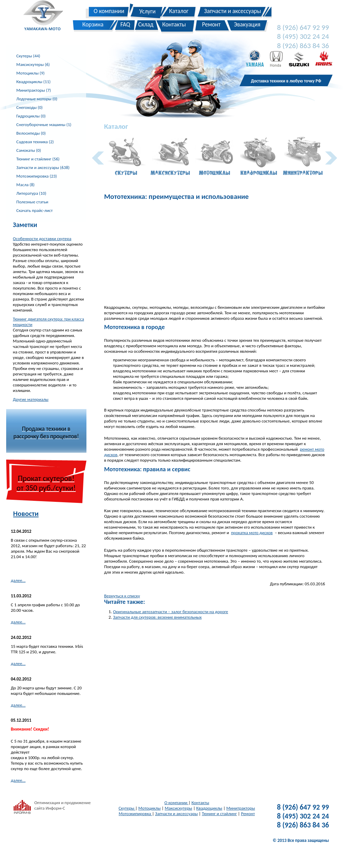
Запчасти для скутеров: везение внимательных (157, 617)
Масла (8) (26, 185)
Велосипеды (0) (31, 133)
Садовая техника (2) (35, 142)
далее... (18, 580)
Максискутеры (178, 808)
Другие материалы (31, 399)
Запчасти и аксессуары (176, 814)
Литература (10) (31, 193)
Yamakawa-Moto (47, 17)
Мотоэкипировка (135, 814)
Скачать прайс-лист (35, 210)
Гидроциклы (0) (31, 116)
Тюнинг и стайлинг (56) (38, 159)
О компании (176, 803)
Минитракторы (241, 808)
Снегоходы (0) (30, 107)
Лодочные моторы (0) (37, 99)
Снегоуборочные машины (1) (44, 125)
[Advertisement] (214, 253)
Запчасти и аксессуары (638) (43, 167)
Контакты (200, 803)
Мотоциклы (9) (31, 73)
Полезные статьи (32, 202)
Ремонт (248, 814)
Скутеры (127, 808)
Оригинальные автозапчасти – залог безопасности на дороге (170, 612)
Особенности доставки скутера (42, 239)
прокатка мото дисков (252, 533)
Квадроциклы (209, 808)
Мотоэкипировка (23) (37, 176)
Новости (26, 514)
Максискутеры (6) (33, 64)
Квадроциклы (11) (34, 82)
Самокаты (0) (29, 150)
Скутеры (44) (28, 56)
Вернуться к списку (122, 596)
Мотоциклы (149, 808)
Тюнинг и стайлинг (220, 814)
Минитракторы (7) (34, 90)
